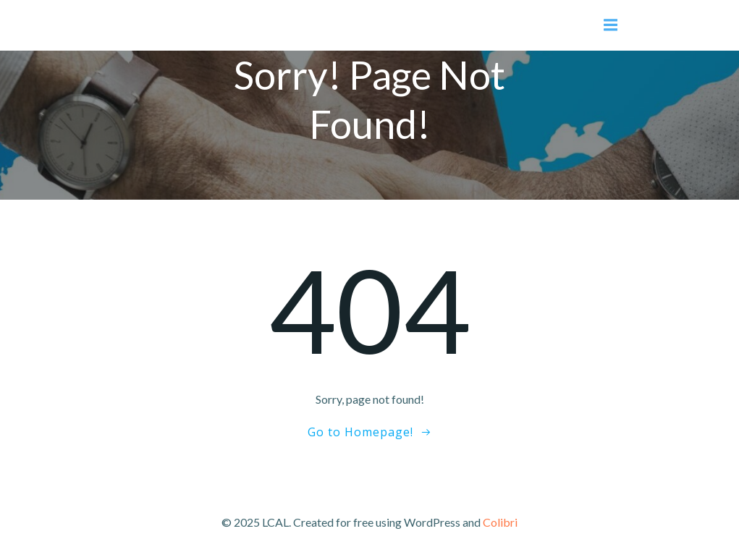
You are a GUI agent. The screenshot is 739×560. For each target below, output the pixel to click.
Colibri (500, 522)
